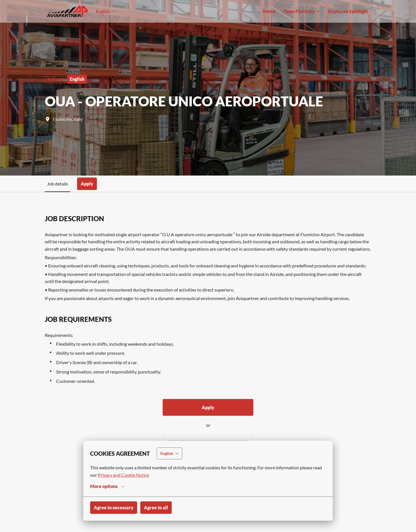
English (77, 79)
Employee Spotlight (348, 11)
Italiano (55, 79)
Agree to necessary (114, 507)
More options (107, 486)
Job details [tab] (58, 184)
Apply (208, 407)
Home (269, 11)
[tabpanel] (208, 363)
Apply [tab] (87, 184)
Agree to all (156, 507)
